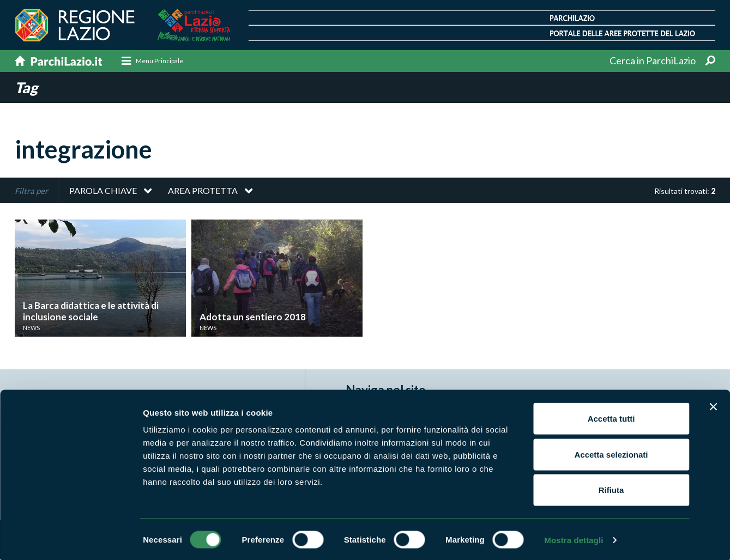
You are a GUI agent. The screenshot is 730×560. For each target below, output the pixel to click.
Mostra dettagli (574, 538)
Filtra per (31, 191)
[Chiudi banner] (713, 405)
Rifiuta (611, 488)
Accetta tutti (611, 417)
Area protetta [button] (203, 191)
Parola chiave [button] (103, 191)
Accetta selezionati (611, 453)
